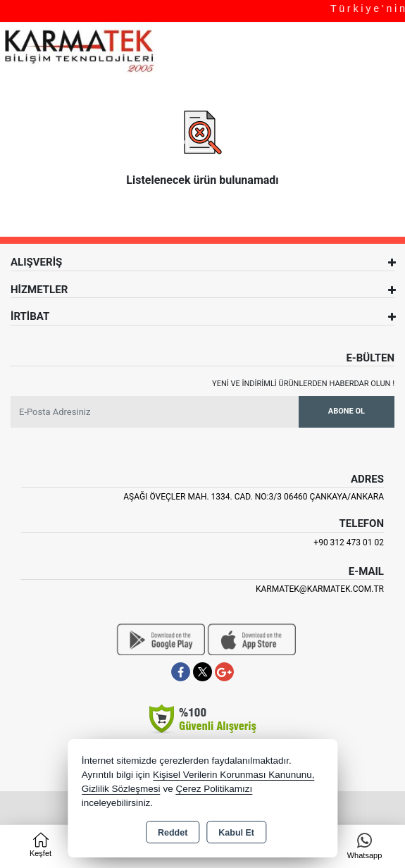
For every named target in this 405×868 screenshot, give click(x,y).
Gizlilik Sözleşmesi (121, 789)
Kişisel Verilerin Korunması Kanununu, (234, 775)
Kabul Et (236, 833)
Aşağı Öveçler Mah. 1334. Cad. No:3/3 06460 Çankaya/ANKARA (254, 497)
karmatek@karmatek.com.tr (320, 589)
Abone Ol (347, 411)
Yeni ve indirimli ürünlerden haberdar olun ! (303, 384)
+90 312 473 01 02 (349, 542)
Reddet (173, 833)
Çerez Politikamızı (214, 789)
